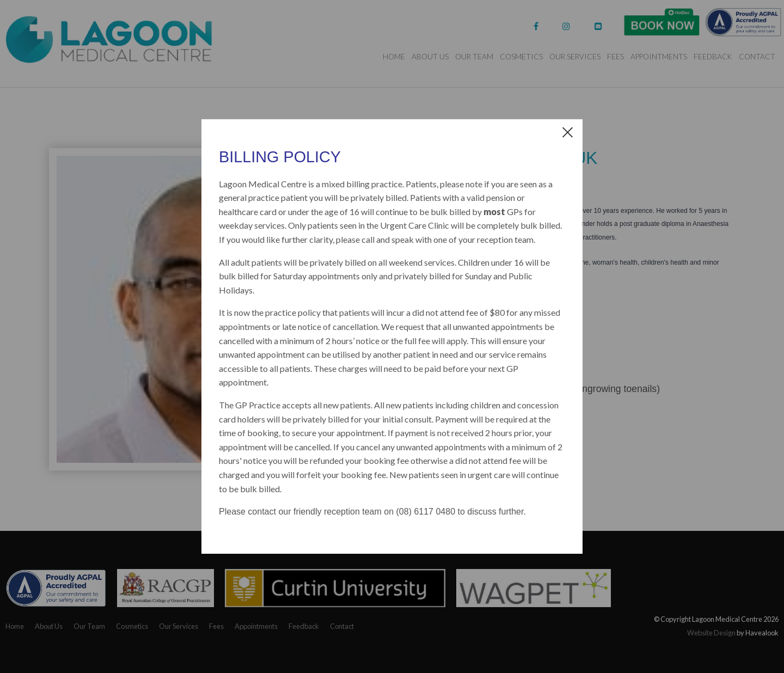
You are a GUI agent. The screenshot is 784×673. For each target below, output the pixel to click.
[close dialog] (568, 131)
